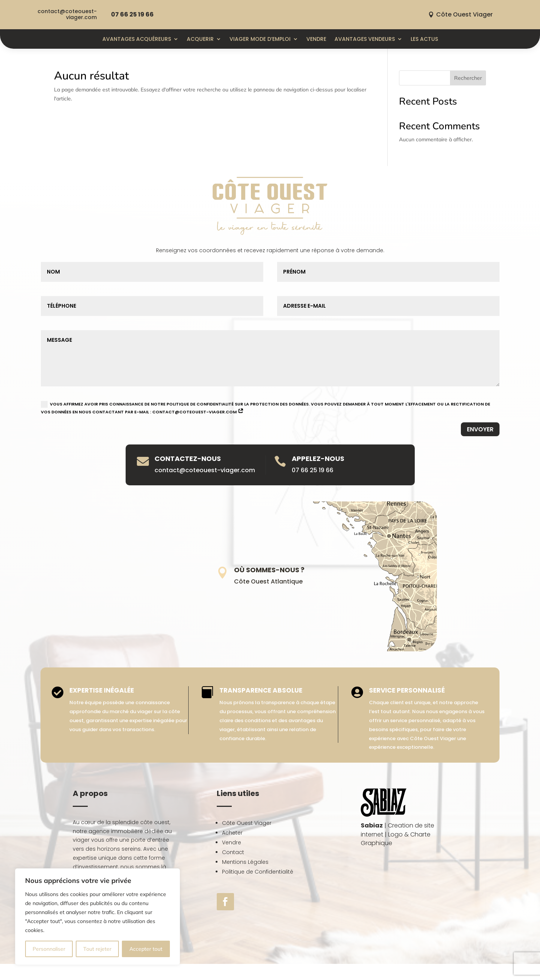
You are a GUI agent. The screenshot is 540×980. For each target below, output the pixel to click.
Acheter (232, 833)
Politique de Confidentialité (258, 872)
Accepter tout (146, 949)
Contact (233, 852)
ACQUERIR (200, 39)
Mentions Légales (245, 862)
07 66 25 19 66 (132, 14)
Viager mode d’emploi (260, 39)
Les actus (424, 39)
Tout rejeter (97, 949)
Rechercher (468, 78)
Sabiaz (372, 825)
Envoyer (480, 429)
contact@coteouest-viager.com (67, 14)
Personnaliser (49, 949)
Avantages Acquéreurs (137, 39)
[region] (97, 917)
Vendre (316, 39)
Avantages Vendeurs (365, 39)
